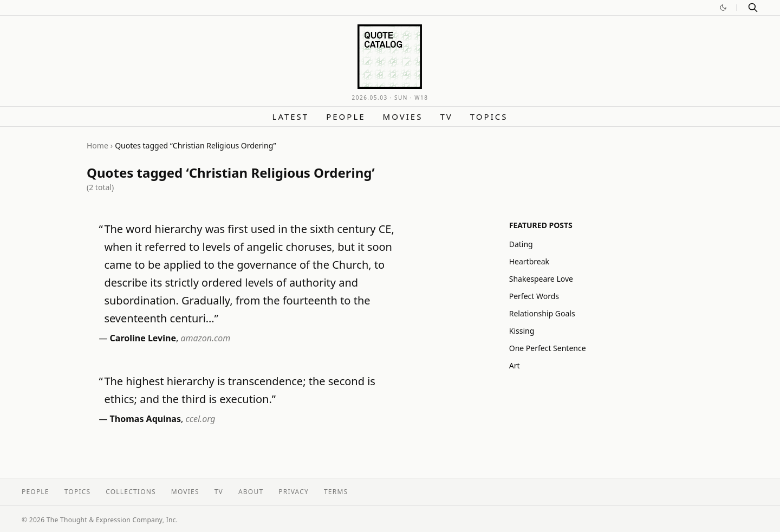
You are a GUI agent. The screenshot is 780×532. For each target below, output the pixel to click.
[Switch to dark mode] (723, 8)
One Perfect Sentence (548, 348)
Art (515, 365)
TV (446, 116)
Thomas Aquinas (145, 419)
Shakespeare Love (541, 279)
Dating (521, 244)
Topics (489, 116)
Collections (131, 492)
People (346, 116)
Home (97, 145)
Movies (403, 116)
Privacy (294, 492)
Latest (291, 116)
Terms (336, 492)
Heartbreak (529, 261)
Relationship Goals (542, 313)
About (251, 492)
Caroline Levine (143, 338)
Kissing (522, 331)
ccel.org (200, 419)
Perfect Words (534, 296)
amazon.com (205, 338)
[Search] (753, 8)
